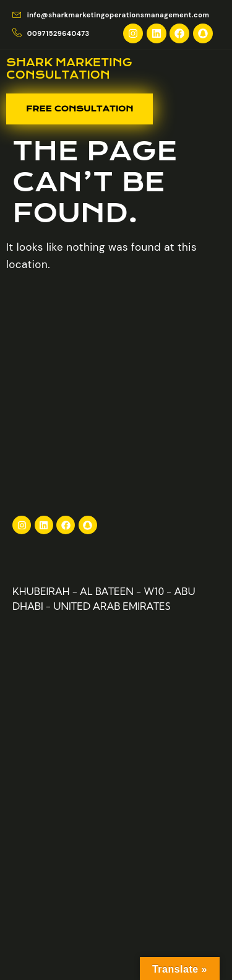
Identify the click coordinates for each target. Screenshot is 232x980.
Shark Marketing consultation (69, 69)
